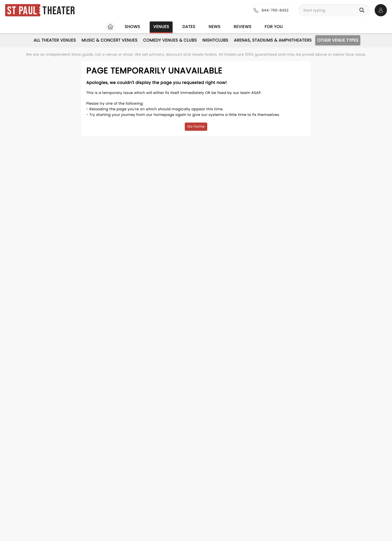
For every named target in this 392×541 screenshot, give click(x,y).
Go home (196, 126)
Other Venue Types (338, 40)
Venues (161, 27)
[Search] (363, 10)
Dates (189, 27)
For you (274, 27)
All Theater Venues (55, 40)
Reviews (243, 27)
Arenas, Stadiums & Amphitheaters (273, 40)
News (214, 27)
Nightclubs (215, 40)
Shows (132, 27)
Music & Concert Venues (109, 40)
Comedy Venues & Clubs (170, 40)
